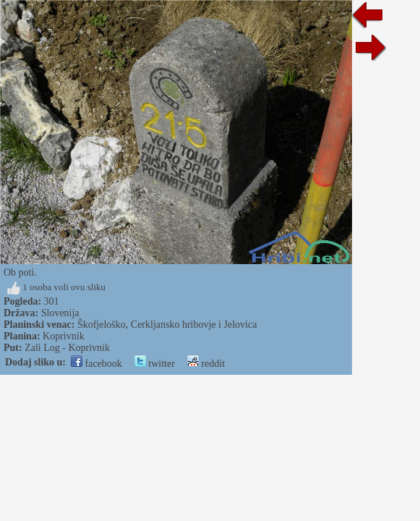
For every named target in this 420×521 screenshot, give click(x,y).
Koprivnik (64, 336)
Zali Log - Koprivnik (67, 348)
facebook (97, 364)
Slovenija (60, 313)
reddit (206, 364)
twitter (155, 364)
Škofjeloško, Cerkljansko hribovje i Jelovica (167, 325)
